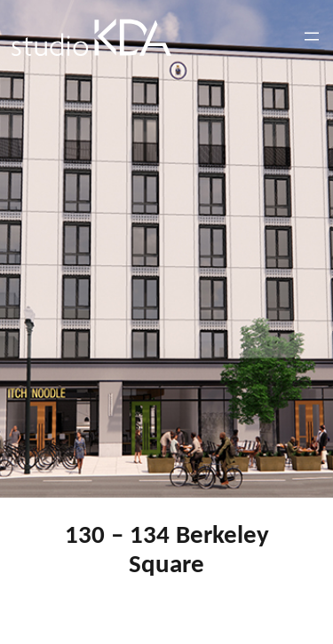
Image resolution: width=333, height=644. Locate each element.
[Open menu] (312, 36)
